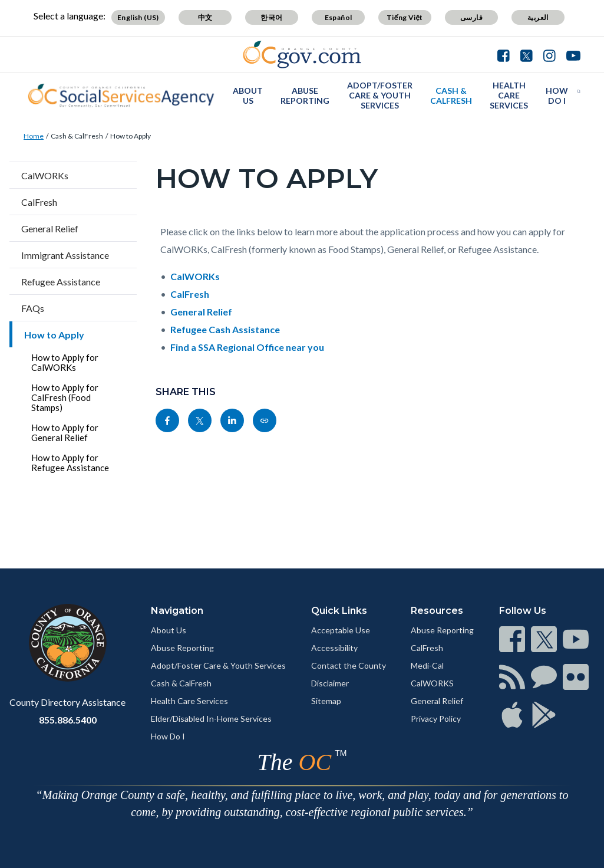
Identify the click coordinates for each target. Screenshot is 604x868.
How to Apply (131, 136)
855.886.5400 (68, 720)
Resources (437, 611)
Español (339, 17)
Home (34, 136)
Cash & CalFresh (451, 96)
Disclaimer (330, 683)
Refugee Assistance (61, 282)
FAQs (33, 308)
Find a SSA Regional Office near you (247, 347)
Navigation (177, 611)
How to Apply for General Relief (65, 433)
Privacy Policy (436, 719)
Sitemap (326, 701)
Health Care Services (509, 95)
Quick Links (339, 611)
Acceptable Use (341, 630)
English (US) (138, 17)
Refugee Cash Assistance (225, 329)
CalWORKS (432, 683)
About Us (248, 96)
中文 (205, 17)
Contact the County (349, 665)
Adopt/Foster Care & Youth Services (380, 95)
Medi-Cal (427, 665)
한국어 (271, 17)
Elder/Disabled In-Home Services (211, 719)
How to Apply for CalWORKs (65, 362)
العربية (538, 17)
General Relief (50, 228)
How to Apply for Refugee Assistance (70, 463)
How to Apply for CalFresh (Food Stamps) (65, 397)
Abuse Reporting (305, 96)
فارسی (471, 17)
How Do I (557, 96)
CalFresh (39, 202)
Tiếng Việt (405, 17)
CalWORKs (45, 175)
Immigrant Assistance (65, 255)
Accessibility (334, 648)
